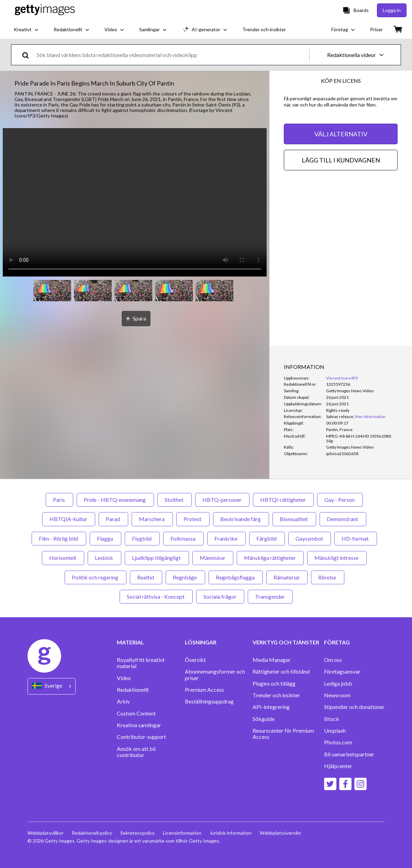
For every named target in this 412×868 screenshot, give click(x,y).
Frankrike (226, 538)
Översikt (195, 660)
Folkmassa (183, 538)
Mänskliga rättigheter (270, 558)
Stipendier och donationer (354, 707)
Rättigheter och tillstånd (281, 672)
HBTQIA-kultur (69, 519)
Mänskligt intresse (337, 558)
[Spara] (136, 319)
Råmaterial (287, 577)
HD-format (356, 538)
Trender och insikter (276, 695)
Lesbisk (104, 558)
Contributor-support (141, 737)
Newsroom (337, 695)
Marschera (152, 519)
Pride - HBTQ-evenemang (115, 500)
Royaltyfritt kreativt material (141, 663)
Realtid (146, 577)
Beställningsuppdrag (209, 701)
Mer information (370, 416)
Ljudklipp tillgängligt (157, 558)
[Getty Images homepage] (45, 10)
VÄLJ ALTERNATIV (341, 134)
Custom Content (136, 713)
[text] (172, 55)
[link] (340, 416)
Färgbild (267, 538)
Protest (193, 519)
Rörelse (328, 577)
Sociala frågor (220, 596)
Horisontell (63, 558)
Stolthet (175, 500)
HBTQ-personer (222, 500)
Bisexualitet (294, 519)
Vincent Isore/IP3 (342, 378)
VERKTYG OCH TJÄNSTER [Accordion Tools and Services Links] (286, 642)
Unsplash (335, 731)
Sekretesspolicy (137, 833)
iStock (332, 719)
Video (124, 678)
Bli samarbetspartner (349, 754)
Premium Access (204, 690)
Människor (213, 558)
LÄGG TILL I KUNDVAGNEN (341, 160)
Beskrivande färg (241, 519)
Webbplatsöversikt (280, 833)
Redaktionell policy (92, 833)
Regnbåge (185, 577)
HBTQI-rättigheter (283, 500)
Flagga (105, 538)
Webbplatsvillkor (46, 833)
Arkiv (123, 701)
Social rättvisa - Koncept (156, 596)
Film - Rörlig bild (59, 538)
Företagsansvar (342, 672)
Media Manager (272, 660)
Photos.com (338, 742)
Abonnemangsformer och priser (215, 675)
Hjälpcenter (338, 766)
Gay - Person (340, 500)
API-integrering (271, 707)
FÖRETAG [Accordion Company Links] (337, 642)
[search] (28, 55)
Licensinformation (182, 833)
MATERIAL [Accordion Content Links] (130, 642)
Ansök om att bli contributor (136, 752)
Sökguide (264, 719)
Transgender (270, 596)
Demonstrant (343, 519)
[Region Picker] (52, 686)
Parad (113, 519)
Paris (59, 500)
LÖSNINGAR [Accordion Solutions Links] (201, 642)
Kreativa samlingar (139, 725)
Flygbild (142, 538)
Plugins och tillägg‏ (274, 684)
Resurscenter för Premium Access (283, 734)
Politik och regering (96, 577)
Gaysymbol (310, 538)
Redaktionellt (133, 690)
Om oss (333, 660)
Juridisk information (231, 833)
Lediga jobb (338, 684)
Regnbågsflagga (236, 577)
